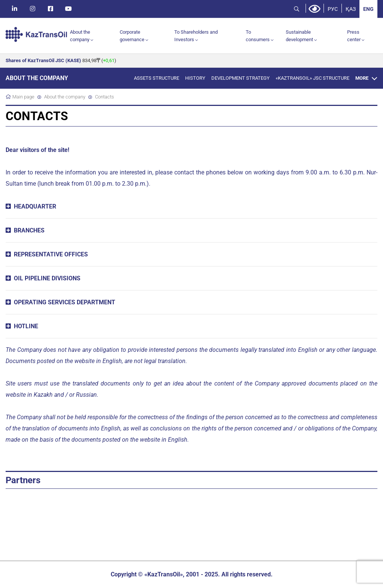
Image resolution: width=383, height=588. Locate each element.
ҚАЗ (351, 9)
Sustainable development (299, 36)
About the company (80, 36)
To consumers (258, 36)
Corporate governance (132, 36)
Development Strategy (240, 78)
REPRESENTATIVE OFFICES (51, 254)
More (362, 78)
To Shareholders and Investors (196, 36)
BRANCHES (29, 230)
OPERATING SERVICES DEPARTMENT (65, 302)
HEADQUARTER (35, 206)
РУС (333, 9)
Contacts (105, 97)
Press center (354, 36)
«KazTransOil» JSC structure (312, 78)
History (195, 78)
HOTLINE (26, 326)
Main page (23, 97)
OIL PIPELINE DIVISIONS (47, 278)
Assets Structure (157, 78)
